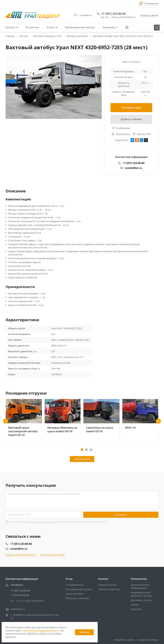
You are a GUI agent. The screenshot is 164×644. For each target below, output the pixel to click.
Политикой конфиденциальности (41, 522)
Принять (84, 632)
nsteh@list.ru (131, 168)
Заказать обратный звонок (20, 555)
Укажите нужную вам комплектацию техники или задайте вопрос (45, 494)
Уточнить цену (131, 108)
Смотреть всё (82, 459)
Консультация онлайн (53, 555)
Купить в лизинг (131, 119)
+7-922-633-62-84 (20, 595)
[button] (6, 421)
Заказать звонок (149, 15)
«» (148, 640)
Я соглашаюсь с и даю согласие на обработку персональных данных (58, 522)
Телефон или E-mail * (20, 514)
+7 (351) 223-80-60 (113, 14)
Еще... (128, 27)
